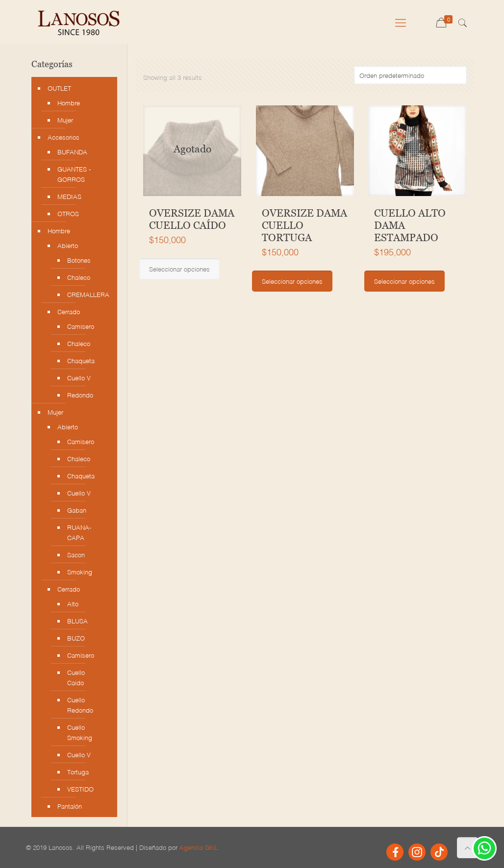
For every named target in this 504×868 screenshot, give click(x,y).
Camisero (81, 326)
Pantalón (70, 806)
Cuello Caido (76, 677)
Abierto (68, 245)
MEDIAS (69, 196)
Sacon (76, 555)
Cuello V (79, 378)
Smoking (80, 572)
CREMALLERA (85, 294)
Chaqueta (81, 360)
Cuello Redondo (80, 705)
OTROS (68, 213)
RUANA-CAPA (79, 532)
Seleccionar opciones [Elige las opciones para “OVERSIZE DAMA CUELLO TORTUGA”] (292, 281)
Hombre (69, 103)
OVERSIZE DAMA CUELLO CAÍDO (192, 219)
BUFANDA (72, 152)
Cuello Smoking (80, 732)
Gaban (77, 510)
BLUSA (77, 621)
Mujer (65, 120)
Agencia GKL (199, 847)
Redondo (80, 395)
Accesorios (63, 137)
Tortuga (78, 772)
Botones (79, 260)
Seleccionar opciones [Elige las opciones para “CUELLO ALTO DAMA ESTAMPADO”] (404, 281)
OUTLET (59, 88)
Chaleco (79, 277)
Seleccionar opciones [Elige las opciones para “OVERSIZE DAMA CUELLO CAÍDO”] (179, 269)
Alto (73, 604)
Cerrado (69, 311)
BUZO (76, 638)
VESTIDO (80, 789)
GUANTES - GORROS (74, 174)
